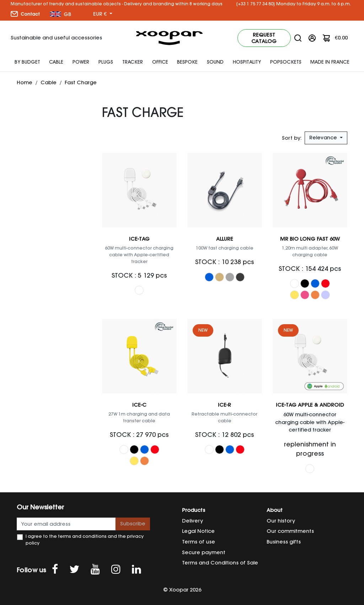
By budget (27, 62)
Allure (225, 239)
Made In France (330, 62)
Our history (281, 521)
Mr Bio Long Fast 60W (310, 239)
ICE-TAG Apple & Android (310, 405)
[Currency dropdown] (103, 14)
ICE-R (224, 405)
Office (160, 62)
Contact (25, 14)
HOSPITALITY (247, 62)
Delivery (192, 521)
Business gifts (284, 542)
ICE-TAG (139, 239)
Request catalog (264, 38)
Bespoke (187, 62)
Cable (56, 62)
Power (81, 62)
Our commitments (290, 531)
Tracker (133, 62)
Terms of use (199, 542)
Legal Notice (198, 531)
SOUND (215, 62)
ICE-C (139, 405)
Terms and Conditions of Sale (220, 563)
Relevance (324, 138)
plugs (106, 62)
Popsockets (286, 62)
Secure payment (204, 552)
